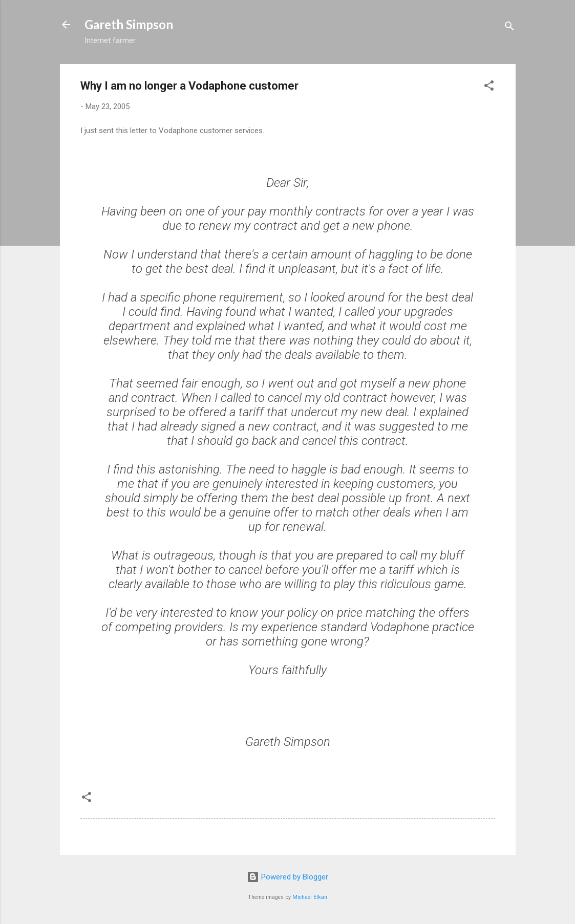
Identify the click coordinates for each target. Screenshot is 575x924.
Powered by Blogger (287, 877)
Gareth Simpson (129, 24)
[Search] (509, 28)
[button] (489, 87)
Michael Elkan (310, 897)
